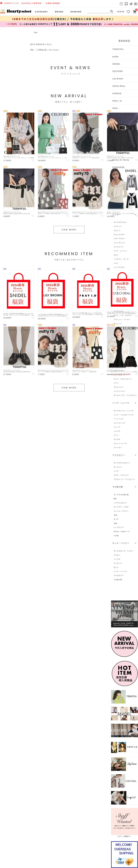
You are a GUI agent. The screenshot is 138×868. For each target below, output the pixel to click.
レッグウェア (119, 527)
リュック (117, 427)
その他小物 (118, 580)
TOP (36, 33)
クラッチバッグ (119, 423)
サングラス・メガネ (121, 507)
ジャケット (118, 226)
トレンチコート (119, 243)
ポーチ (116, 519)
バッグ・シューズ (120, 571)
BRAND (59, 12)
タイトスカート (119, 375)
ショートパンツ (119, 391)
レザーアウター (119, 239)
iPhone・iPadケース (122, 532)
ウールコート (119, 247)
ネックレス (118, 467)
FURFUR (117, 93)
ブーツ (116, 435)
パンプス (117, 431)
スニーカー (118, 447)
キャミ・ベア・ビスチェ (123, 315)
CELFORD (118, 71)
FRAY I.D (117, 101)
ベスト (116, 263)
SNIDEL (116, 64)
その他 (116, 536)
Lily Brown (118, 79)
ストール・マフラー (121, 511)
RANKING (76, 12)
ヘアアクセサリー (120, 503)
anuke (116, 57)
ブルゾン (117, 230)
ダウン (116, 255)
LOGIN (121, 12)
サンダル (117, 439)
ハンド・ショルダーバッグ (124, 415)
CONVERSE (119, 167)
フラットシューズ (120, 443)
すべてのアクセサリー (122, 463)
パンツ (116, 383)
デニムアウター (119, 235)
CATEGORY (42, 12)
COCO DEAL (119, 86)
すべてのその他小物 (121, 495)
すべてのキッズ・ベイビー (124, 551)
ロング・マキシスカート (123, 379)
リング (116, 471)
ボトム (116, 567)
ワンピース (118, 563)
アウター (117, 555)
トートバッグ (119, 419)
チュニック (118, 324)
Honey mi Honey (121, 160)
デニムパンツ (119, 387)
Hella (115, 108)
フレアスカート (119, 371)
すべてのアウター (120, 222)
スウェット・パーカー (122, 320)
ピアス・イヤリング (121, 475)
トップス (117, 559)
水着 (115, 523)
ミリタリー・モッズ (121, 259)
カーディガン (119, 311)
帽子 (115, 499)
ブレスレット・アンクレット (124, 479)
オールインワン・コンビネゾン (125, 395)
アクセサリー (119, 575)
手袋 (115, 515)
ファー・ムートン (120, 251)
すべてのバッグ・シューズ (124, 411)
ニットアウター (119, 267)
